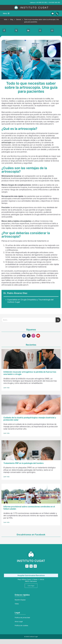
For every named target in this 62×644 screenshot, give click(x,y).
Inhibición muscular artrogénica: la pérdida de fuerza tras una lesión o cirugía (30, 373)
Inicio (6, 19)
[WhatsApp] (40, 30)
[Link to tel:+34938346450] (57, 14)
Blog (12, 19)
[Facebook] (4, 30)
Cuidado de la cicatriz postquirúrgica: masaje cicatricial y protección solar (30, 419)
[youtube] (38, 336)
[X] (16, 30)
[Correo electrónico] (52, 30)
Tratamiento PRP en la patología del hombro (24, 463)
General (19, 19)
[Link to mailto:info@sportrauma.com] (53, 14)
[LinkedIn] (28, 30)
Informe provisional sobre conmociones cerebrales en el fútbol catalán (29, 508)
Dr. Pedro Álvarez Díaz (15, 293)
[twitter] (29, 336)
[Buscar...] (29, 320)
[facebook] (24, 336)
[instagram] (33, 336)
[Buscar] (58, 320)
